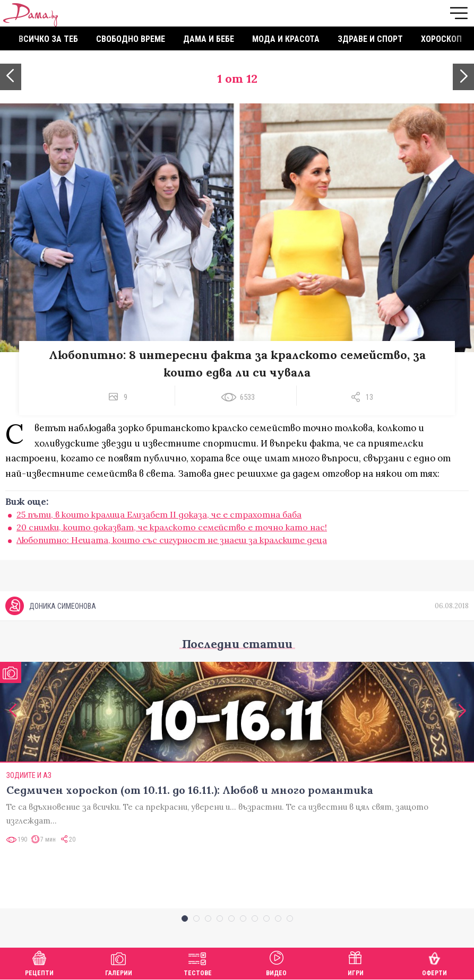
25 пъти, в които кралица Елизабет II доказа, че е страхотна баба (159, 514)
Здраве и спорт (370, 39)
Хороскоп (441, 39)
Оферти (434, 962)
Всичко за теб (48, 39)
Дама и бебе (209, 39)
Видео (276, 962)
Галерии (119, 962)
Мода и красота (286, 39)
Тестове (198, 962)
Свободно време (131, 39)
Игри (356, 962)
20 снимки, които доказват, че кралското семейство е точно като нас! (172, 527)
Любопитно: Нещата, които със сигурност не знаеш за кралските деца (172, 540)
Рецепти (39, 962)
